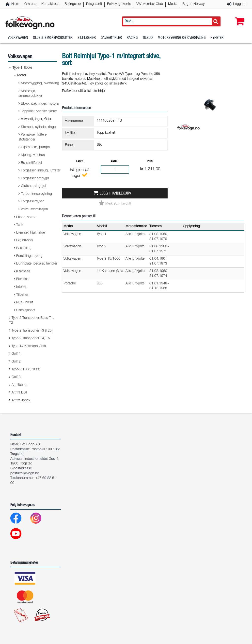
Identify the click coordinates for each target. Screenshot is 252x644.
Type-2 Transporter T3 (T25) (32, 331)
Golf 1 (16, 354)
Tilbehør (22, 295)
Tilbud (148, 38)
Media (173, 4)
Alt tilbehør (20, 385)
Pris (150, 161)
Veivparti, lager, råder (36, 119)
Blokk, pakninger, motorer (40, 104)
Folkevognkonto (119, 4)
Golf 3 (16, 377)
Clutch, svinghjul (33, 186)
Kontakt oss (50, 4)
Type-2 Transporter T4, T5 (31, 338)
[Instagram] (40, 519)
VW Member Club (150, 4)
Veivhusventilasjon (34, 210)
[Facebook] (20, 519)
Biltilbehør (87, 38)
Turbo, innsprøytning (36, 194)
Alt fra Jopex (21, 401)
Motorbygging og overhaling (182, 38)
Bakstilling (24, 248)
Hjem (15, 4)
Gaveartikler (111, 38)
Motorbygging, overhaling (40, 84)
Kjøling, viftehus (33, 155)
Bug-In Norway (193, 4)
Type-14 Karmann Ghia (29, 346)
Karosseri (23, 272)
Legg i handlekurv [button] (115, 194)
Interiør (21, 287)
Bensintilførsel (31, 163)
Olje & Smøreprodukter (53, 38)
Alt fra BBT (20, 393)
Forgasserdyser (32, 202)
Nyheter (217, 38)
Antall (115, 161)
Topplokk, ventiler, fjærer (39, 112)
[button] (238, 16)
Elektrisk (22, 279)
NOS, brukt (25, 303)
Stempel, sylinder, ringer (39, 127)
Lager (80, 161)
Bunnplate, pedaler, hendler (37, 264)
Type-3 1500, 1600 (26, 370)
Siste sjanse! (26, 310)
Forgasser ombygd (35, 179)
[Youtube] (20, 535)
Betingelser (73, 4)
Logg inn (240, 4)
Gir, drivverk (25, 240)
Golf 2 (16, 362)
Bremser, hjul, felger (31, 233)
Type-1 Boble (22, 68)
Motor (22, 76)
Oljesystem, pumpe (35, 147)
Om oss (30, 4)
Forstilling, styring (29, 256)
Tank (20, 225)
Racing (132, 38)
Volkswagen (18, 38)
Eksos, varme (26, 217)
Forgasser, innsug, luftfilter (41, 171)
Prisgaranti (94, 4)
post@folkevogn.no (25, 474)
